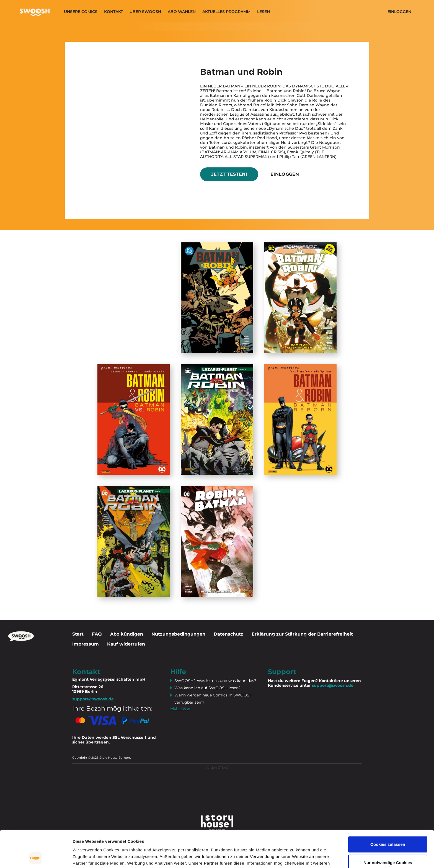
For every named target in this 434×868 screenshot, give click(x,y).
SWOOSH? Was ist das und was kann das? (215, 681)
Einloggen (399, 12)
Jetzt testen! (229, 174)
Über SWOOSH (145, 12)
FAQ (97, 634)
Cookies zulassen (388, 810)
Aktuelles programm (226, 12)
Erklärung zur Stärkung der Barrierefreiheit (302, 634)
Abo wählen (182, 12)
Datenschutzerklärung (141, 842)
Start (78, 634)
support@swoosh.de (333, 685)
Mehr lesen (181, 708)
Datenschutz (228, 634)
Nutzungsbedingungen (178, 634)
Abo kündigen (127, 634)
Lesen (263, 12)
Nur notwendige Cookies (388, 828)
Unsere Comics (81, 12)
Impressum (86, 644)
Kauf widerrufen (126, 644)
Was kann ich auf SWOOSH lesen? (207, 688)
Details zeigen (86, 857)
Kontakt (113, 12)
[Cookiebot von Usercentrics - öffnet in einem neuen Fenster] (36, 857)
